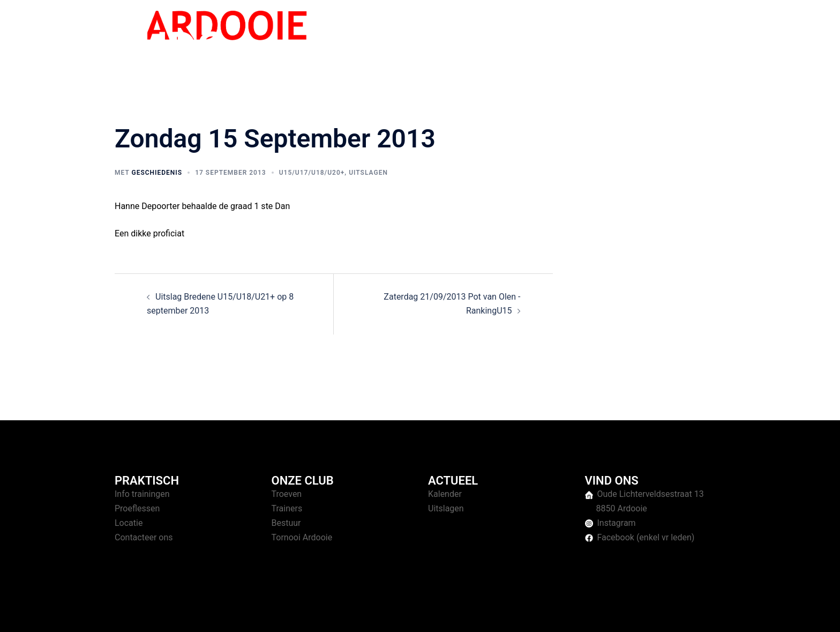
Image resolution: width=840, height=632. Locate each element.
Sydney (322, 614)
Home (523, 37)
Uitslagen (368, 173)
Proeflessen (137, 508)
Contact (705, 37)
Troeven (287, 494)
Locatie (129, 523)
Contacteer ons (144, 537)
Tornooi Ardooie (302, 537)
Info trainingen (142, 494)
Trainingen (565, 37)
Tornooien (615, 37)
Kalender (445, 494)
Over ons (662, 37)
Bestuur (286, 523)
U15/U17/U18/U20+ (312, 173)
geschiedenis (157, 173)
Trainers (287, 508)
